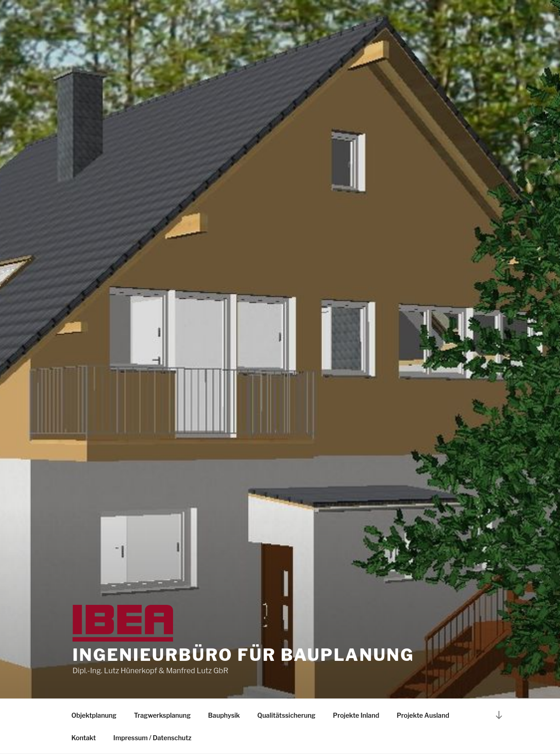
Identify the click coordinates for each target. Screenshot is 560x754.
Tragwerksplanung (162, 715)
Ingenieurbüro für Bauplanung (243, 655)
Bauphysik (224, 715)
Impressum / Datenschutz (152, 738)
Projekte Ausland (423, 715)
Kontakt (84, 738)
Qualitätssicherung (287, 715)
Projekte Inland (356, 715)
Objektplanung (94, 715)
